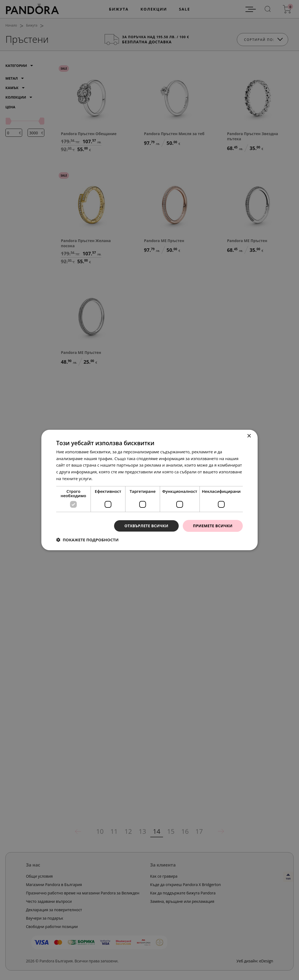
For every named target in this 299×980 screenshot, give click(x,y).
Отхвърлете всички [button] (146, 526)
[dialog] (149, 490)
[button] (87, 540)
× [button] (249, 436)
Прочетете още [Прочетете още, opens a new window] (109, 478)
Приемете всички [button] (213, 526)
